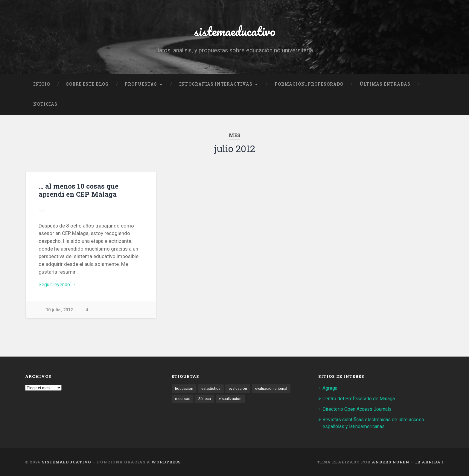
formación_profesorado (309, 86)
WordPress (166, 463)
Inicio (42, 86)
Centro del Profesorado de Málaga (361, 400)
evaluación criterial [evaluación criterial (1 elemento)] (273, 390)
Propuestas (141, 86)
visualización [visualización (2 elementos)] (231, 401)
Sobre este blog (87, 86)
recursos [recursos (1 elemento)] (183, 401)
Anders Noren (391, 463)
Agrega (331, 390)
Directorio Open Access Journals (360, 410)
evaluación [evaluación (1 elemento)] (239, 390)
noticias (45, 106)
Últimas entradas (385, 86)
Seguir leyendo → (58, 286)
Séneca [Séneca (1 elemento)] (205, 401)
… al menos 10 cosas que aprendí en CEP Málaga (78, 191)
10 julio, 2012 (59, 312)
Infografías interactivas (216, 86)
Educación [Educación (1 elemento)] (184, 390)
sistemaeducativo (234, 32)
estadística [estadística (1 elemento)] (211, 390)
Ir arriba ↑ (430, 463)
